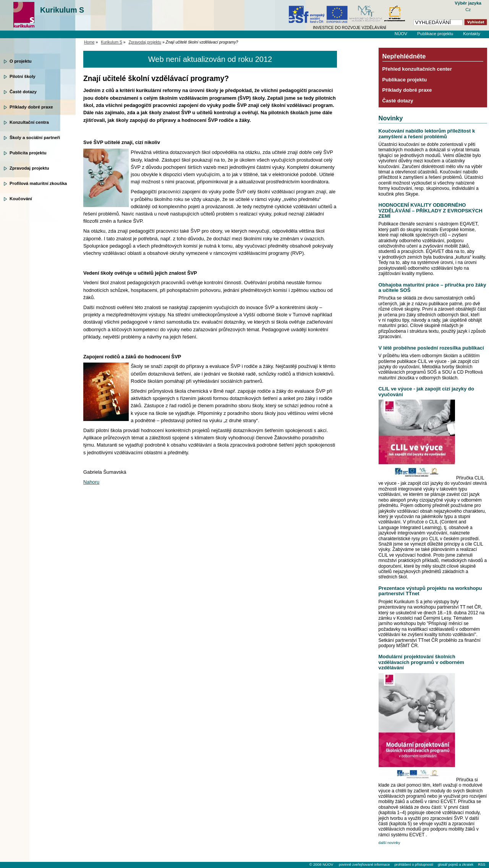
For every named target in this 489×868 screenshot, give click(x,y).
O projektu (21, 61)
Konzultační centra (29, 122)
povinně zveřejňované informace (364, 865)
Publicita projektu (28, 153)
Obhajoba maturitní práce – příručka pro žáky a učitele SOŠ (432, 287)
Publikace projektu (435, 34)
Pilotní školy (23, 76)
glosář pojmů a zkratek (456, 865)
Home (89, 42)
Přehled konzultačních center (417, 69)
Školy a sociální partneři (35, 138)
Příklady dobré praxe (31, 107)
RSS (482, 865)
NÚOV (401, 34)
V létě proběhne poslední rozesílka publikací (431, 348)
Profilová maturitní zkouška (38, 183)
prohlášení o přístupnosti (414, 865)
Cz (468, 10)
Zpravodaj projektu (29, 168)
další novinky (389, 843)
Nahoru (91, 482)
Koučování (21, 199)
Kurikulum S (62, 10)
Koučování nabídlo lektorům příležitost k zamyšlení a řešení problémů (427, 134)
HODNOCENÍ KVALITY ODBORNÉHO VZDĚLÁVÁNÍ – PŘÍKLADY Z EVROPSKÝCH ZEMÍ (431, 211)
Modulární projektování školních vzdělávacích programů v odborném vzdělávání (421, 662)
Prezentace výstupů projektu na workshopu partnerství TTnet (430, 591)
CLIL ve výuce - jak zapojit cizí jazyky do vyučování (426, 391)
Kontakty (472, 34)
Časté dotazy (23, 92)
